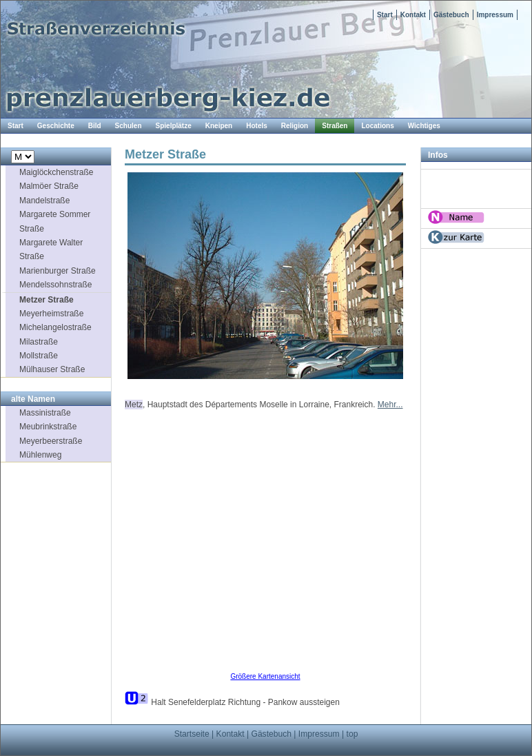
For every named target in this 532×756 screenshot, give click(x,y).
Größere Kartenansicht (265, 676)
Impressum (495, 15)
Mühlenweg (40, 455)
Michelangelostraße (55, 327)
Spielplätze (174, 126)
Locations (377, 126)
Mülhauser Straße (52, 369)
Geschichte (56, 126)
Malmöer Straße (49, 186)
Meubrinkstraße (48, 427)
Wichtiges (424, 126)
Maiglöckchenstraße (56, 172)
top (352, 734)
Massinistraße (45, 413)
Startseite (192, 734)
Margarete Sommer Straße (55, 221)
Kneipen (219, 126)
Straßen (335, 126)
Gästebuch (451, 15)
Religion (295, 126)
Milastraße (39, 342)
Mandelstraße (44, 201)
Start (385, 15)
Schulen (129, 126)
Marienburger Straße (58, 271)
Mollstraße (39, 356)
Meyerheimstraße (51, 314)
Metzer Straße (47, 300)
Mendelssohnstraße (55, 285)
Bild (95, 126)
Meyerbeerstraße (51, 441)
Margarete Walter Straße (51, 249)
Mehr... (390, 405)
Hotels (257, 126)
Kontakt (413, 15)
